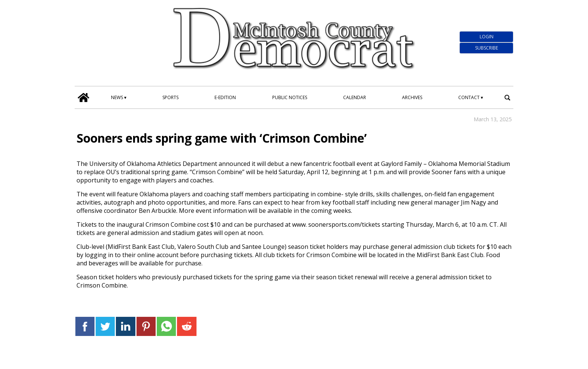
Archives (412, 97)
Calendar (355, 97)
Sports (170, 97)
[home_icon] (84, 98)
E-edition (225, 97)
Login (487, 37)
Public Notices (290, 97)
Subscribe (487, 48)
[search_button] (507, 97)
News (117, 97)
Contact (469, 97)
